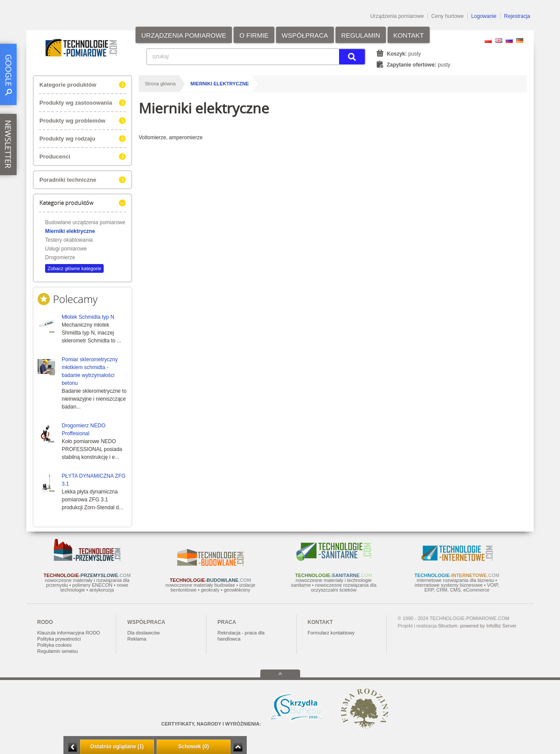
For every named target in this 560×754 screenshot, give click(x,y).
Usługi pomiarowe (66, 249)
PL (488, 41)
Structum (448, 626)
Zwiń (238, 747)
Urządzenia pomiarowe (397, 16)
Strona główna (160, 84)
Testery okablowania (69, 240)
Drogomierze (60, 257)
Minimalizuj (73, 747)
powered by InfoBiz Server (488, 626)
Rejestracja (517, 16)
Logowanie (484, 16)
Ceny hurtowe (448, 16)
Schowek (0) (193, 747)
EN (499, 41)
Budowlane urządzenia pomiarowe (85, 222)
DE (520, 41)
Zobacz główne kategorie (74, 268)
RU (509, 41)
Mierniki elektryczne (70, 231)
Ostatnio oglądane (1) (117, 747)
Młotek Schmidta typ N (88, 317)
